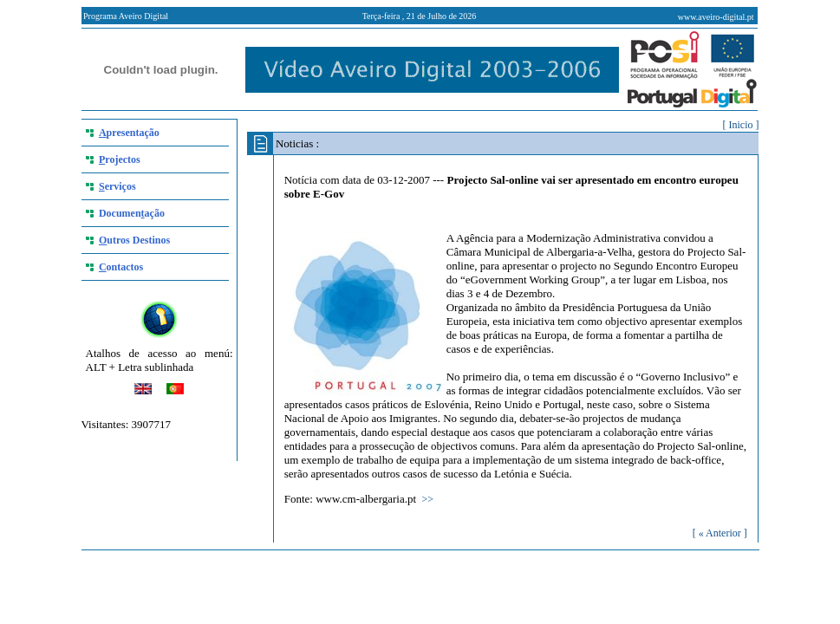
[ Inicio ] (741, 125)
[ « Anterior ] (720, 533)
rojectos (120, 159)
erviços (117, 186)
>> (428, 499)
